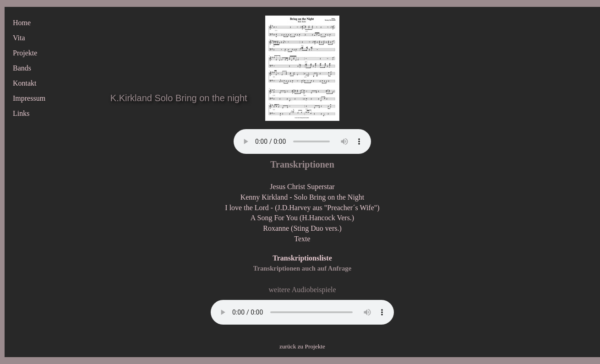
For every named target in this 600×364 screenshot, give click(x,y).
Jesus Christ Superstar (302, 187)
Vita (19, 38)
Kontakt (25, 83)
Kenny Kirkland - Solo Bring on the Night (303, 197)
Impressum (29, 98)
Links (21, 113)
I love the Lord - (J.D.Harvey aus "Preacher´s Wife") (302, 208)
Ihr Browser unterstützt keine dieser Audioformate (302, 141)
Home (22, 23)
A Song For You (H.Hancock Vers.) (302, 218)
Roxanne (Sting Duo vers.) (302, 228)
